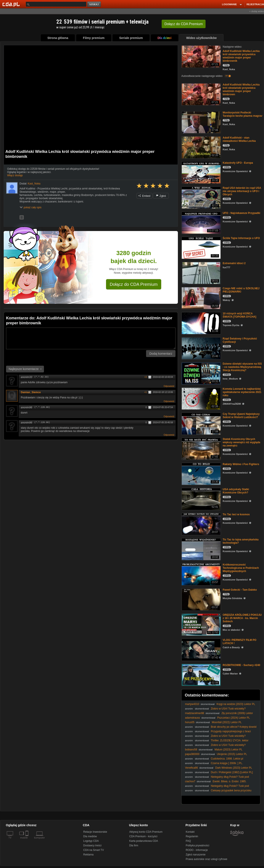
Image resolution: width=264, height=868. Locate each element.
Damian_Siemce (31, 392)
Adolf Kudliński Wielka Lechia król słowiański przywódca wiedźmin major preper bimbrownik (241, 56)
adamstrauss (192, 718)
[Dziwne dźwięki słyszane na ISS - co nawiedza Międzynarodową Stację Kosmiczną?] (201, 373)
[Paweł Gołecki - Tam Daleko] (201, 599)
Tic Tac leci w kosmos (236, 514)
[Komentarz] (91, 338)
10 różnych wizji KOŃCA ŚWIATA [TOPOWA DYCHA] (239, 315)
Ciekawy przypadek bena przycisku (231, 790)
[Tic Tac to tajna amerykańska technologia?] (201, 549)
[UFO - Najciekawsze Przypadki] (201, 222)
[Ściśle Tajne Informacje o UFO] (201, 248)
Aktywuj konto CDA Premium (146, 832)
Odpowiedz (169, 386)
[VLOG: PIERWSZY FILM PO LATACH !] (201, 649)
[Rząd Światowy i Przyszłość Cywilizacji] (201, 348)
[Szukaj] (56, 4)
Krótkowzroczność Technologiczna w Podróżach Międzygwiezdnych (241, 568)
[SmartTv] (27, 840)
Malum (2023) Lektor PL (228, 750)
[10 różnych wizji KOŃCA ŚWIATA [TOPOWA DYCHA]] (201, 323)
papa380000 (192, 754)
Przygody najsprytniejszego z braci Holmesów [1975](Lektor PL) (218, 733)
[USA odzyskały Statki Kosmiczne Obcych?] (201, 499)
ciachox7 (190, 781)
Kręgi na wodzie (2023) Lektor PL (236, 704)
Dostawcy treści (92, 845)
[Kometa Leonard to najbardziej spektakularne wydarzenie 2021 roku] (201, 398)
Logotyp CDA (91, 841)
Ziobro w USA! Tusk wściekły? (228, 709)
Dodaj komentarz (161, 354)
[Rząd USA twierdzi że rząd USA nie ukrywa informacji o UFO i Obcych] (201, 197)
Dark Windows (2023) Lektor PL (234, 768)
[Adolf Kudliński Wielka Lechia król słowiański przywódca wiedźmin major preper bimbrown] (201, 94)
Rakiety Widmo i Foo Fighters (241, 464)
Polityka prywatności (197, 845)
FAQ (188, 841)
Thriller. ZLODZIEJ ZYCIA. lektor (230, 740)
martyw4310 (192, 704)
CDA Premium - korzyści (143, 836)
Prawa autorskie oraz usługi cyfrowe (206, 859)
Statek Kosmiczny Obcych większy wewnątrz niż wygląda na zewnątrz (241, 442)
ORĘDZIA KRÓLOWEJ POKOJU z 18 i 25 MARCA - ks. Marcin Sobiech (242, 618)
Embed (144, 196)
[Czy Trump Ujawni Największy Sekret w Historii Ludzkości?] (201, 423)
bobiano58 (191, 750)
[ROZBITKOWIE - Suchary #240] (201, 675)
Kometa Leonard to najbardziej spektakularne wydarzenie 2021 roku (242, 392)
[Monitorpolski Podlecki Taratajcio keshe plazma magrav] (201, 122)
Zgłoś (161, 196)
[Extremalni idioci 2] (201, 273)
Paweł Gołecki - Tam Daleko (240, 590)
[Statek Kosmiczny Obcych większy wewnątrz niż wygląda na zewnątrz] (201, 449)
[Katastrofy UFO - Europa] (201, 172)
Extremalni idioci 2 (234, 263)
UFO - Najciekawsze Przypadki (241, 213)
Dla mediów (90, 836)
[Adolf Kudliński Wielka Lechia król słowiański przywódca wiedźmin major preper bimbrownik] (201, 56)
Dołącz (184, 24)
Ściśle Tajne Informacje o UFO (241, 238)
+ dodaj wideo (257, 11)
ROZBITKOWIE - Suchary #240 (241, 665)
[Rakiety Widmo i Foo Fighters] (201, 474)
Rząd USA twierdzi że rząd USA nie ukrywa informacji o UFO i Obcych (242, 191)
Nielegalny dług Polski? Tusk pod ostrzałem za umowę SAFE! (217, 778)
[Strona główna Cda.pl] (12, 4)
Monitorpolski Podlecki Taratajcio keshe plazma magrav (242, 114)
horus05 (190, 722)
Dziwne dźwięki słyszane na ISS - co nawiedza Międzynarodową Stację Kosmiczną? (242, 367)
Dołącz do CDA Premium (134, 284)
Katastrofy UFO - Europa (238, 163)
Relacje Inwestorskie (95, 832)
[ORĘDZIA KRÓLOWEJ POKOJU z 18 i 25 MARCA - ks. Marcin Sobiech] (201, 624)
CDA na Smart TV (94, 850)
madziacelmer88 (195, 713)
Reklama (88, 855)
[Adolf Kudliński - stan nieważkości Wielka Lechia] (201, 147)
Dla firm (134, 845)
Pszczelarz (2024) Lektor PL (234, 718)
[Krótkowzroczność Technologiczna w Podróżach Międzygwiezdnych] (201, 574)
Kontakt (190, 832)
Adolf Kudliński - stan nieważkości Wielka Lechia (239, 139)
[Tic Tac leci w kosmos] (201, 524)
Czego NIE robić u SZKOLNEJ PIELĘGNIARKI (241, 290)
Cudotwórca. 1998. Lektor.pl (227, 759)
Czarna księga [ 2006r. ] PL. (227, 763)
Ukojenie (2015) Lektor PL (232, 754)
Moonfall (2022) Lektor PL (227, 722)
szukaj (94, 4)
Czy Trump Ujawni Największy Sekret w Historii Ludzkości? (241, 416)
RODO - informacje (197, 850)
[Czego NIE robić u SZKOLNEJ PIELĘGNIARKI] (201, 298)
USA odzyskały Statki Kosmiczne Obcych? (236, 491)
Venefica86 (191, 768)
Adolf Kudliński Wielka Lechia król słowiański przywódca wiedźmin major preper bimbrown (241, 90)
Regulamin (192, 836)
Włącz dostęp (15, 175)
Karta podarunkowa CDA (144, 841)
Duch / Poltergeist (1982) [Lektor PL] (232, 772)
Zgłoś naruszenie (196, 855)
